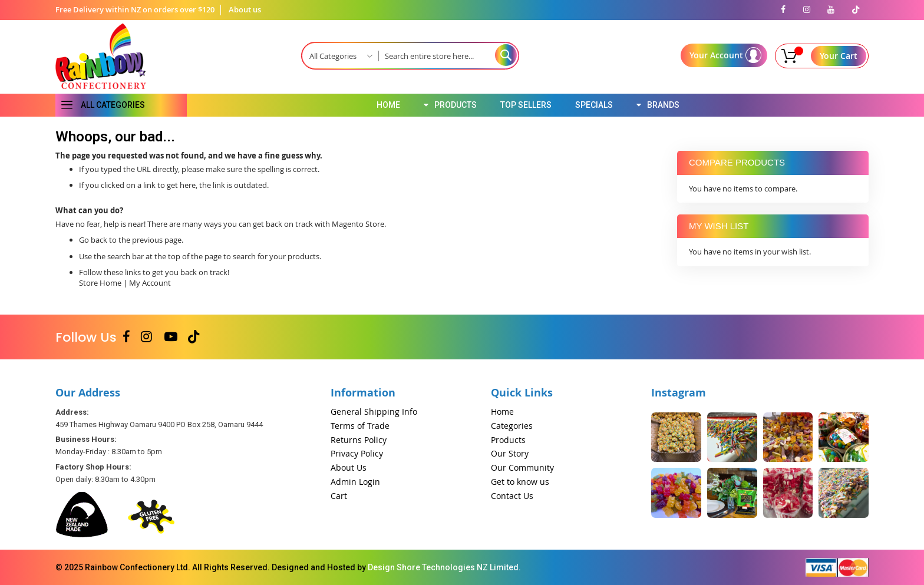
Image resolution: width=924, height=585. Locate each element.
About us (245, 9)
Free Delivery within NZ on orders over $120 (135, 9)
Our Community (522, 467)
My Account (150, 283)
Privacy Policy (357, 453)
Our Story (510, 453)
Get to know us (520, 482)
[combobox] (448, 56)
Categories (512, 426)
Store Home (100, 283)
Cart (339, 496)
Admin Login (355, 482)
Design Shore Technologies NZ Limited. (444, 567)
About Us (349, 467)
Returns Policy (359, 440)
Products (508, 440)
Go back (93, 240)
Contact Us (512, 496)
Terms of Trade (360, 426)
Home (502, 412)
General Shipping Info (374, 412)
